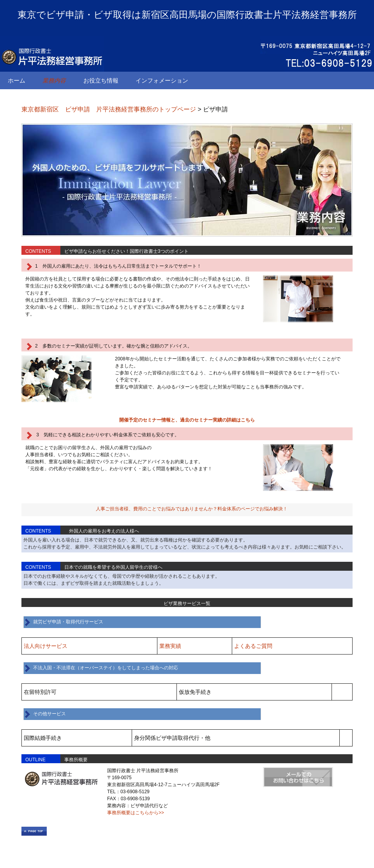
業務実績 (170, 646)
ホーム (17, 80)
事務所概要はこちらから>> (136, 813)
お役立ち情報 (101, 80)
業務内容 (54, 80)
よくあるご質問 (253, 646)
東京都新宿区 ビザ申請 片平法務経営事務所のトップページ (109, 109)
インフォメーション (162, 80)
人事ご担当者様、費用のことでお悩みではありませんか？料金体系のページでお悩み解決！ (192, 509)
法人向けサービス (46, 646)
